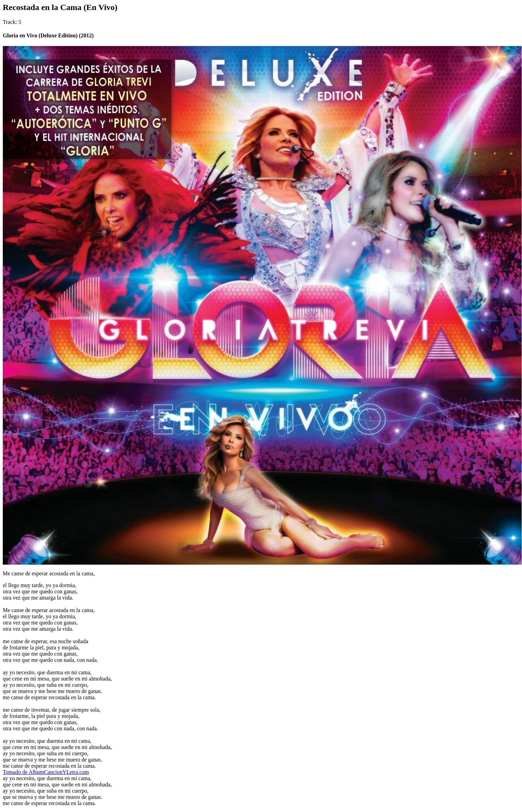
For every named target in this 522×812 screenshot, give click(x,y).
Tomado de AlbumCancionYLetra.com (46, 772)
